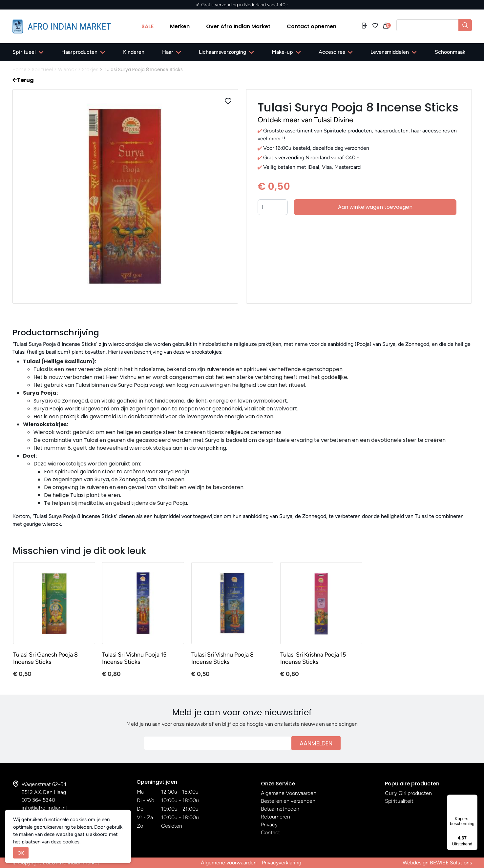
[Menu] (473, 799)
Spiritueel (24, 52)
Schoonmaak (450, 52)
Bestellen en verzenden (288, 801)
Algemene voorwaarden (229, 863)
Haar (168, 52)
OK (21, 853)
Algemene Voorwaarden (289, 793)
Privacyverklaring (282, 863)
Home (20, 69)
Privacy (269, 825)
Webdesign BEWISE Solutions (437, 863)
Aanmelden (316, 743)
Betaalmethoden (280, 809)
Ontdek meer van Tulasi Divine (305, 120)
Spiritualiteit (399, 801)
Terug (23, 80)
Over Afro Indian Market (238, 26)
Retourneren (275, 817)
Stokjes (90, 69)
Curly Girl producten (408, 793)
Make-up (282, 52)
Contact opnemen (312, 26)
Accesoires (332, 52)
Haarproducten (79, 52)
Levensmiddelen (390, 52)
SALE (147, 26)
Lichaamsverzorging (222, 52)
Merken (180, 26)
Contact (271, 832)
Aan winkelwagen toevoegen (375, 207)
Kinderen (134, 52)
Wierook (67, 69)
